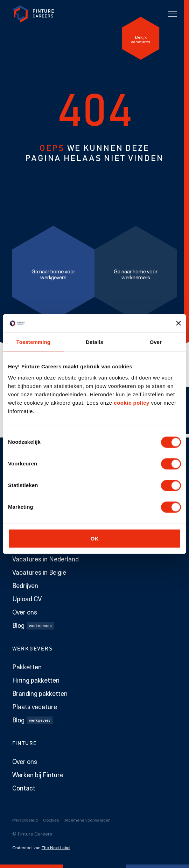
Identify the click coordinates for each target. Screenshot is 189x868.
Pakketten (27, 667)
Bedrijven (25, 586)
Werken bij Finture (38, 775)
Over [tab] (156, 342)
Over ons (25, 612)
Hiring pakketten (36, 680)
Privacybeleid (25, 820)
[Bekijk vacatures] (141, 38)
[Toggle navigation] (172, 14)
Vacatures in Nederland (45, 559)
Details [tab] (94, 342)
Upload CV (27, 599)
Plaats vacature (35, 707)
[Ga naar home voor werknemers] (136, 273)
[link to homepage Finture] (33, 14)
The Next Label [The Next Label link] (56, 847)
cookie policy (131, 402)
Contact (24, 788)
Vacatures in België (39, 572)
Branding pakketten (40, 693)
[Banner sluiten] (178, 323)
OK (95, 538)
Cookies (51, 820)
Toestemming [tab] (34, 342)
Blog (33, 625)
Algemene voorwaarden (87, 820)
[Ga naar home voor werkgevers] (53, 273)
